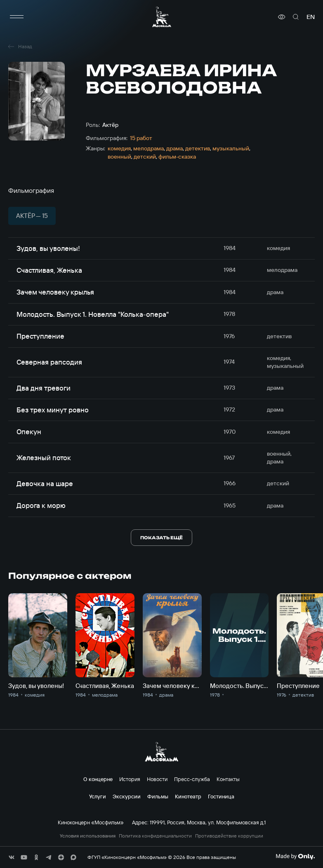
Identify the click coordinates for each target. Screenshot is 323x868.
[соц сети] (12, 857)
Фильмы (158, 796)
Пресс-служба (192, 779)
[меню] (17, 17)
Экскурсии (127, 796)
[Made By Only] (295, 856)
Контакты (228, 779)
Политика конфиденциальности (155, 836)
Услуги (98, 796)
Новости (157, 779)
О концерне (98, 779)
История (130, 779)
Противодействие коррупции (229, 836)
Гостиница (221, 796)
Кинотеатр (188, 796)
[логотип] (162, 17)
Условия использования (88, 836)
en (311, 17)
